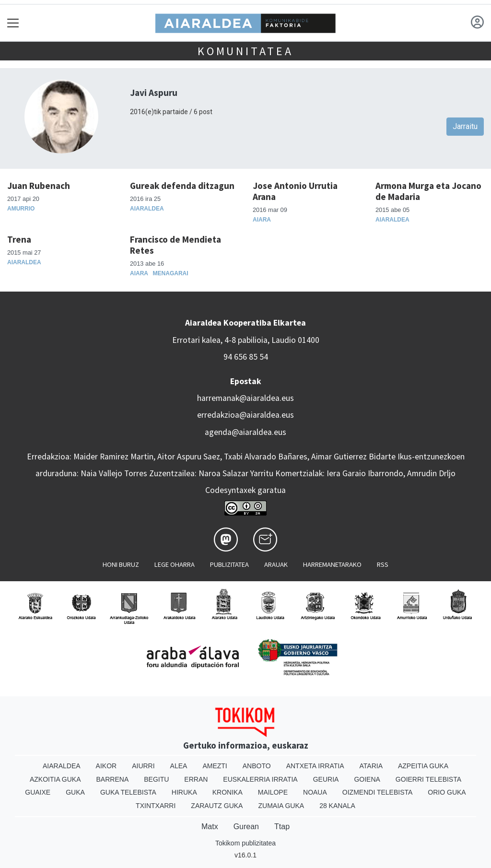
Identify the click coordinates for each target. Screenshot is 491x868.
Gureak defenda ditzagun (182, 186)
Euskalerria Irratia (260, 779)
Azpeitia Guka (423, 766)
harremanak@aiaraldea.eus (245, 398)
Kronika (228, 792)
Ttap (282, 827)
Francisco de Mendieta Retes (175, 245)
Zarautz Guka (217, 806)
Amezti (215, 766)
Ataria (371, 766)
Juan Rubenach (39, 186)
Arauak (276, 564)
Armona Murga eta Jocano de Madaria (428, 191)
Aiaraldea (147, 209)
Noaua (315, 792)
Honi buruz (121, 564)
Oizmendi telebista (378, 792)
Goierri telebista (428, 779)
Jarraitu (465, 126)
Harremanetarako (332, 564)
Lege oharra (175, 564)
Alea (179, 766)
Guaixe (38, 792)
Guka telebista (128, 792)
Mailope (273, 792)
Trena (19, 239)
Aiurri (143, 766)
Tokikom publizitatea (245, 843)
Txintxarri (156, 806)
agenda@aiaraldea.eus (245, 432)
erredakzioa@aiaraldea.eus (245, 415)
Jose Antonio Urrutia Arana (295, 191)
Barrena (113, 779)
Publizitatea (229, 564)
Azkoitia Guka (55, 779)
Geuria (326, 779)
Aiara (262, 220)
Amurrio (21, 209)
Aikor (106, 766)
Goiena (367, 779)
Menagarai (171, 273)
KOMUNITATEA (245, 51)
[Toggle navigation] (13, 23)
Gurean (246, 827)
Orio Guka (447, 792)
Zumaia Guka (281, 806)
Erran (196, 779)
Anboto (257, 766)
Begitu (156, 779)
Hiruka (184, 792)
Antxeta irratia (315, 766)
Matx (210, 827)
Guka (75, 792)
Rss (383, 564)
